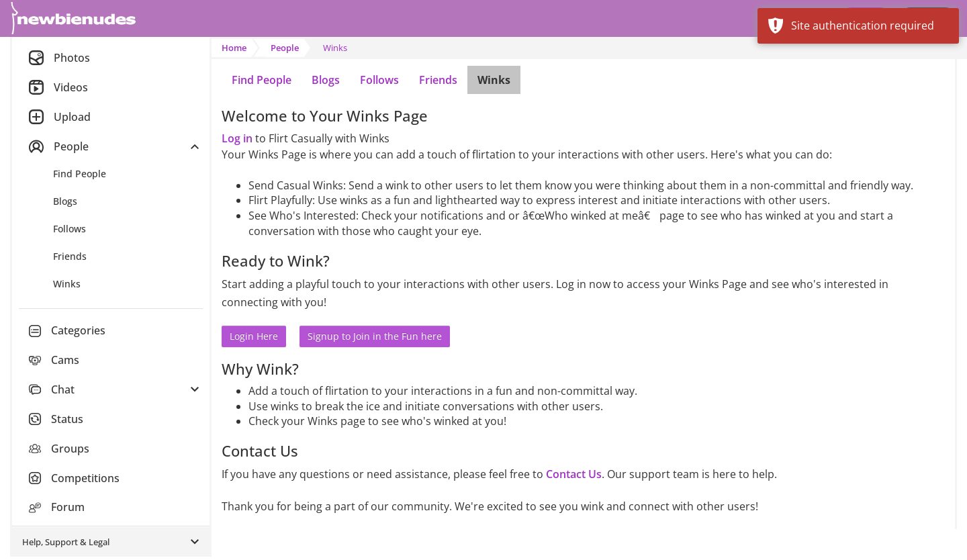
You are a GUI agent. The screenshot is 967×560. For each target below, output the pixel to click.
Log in (237, 138)
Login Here (254, 336)
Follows (379, 80)
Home (234, 48)
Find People (262, 80)
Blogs (326, 80)
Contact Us (574, 474)
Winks (494, 80)
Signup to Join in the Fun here (375, 336)
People (285, 48)
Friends (438, 80)
